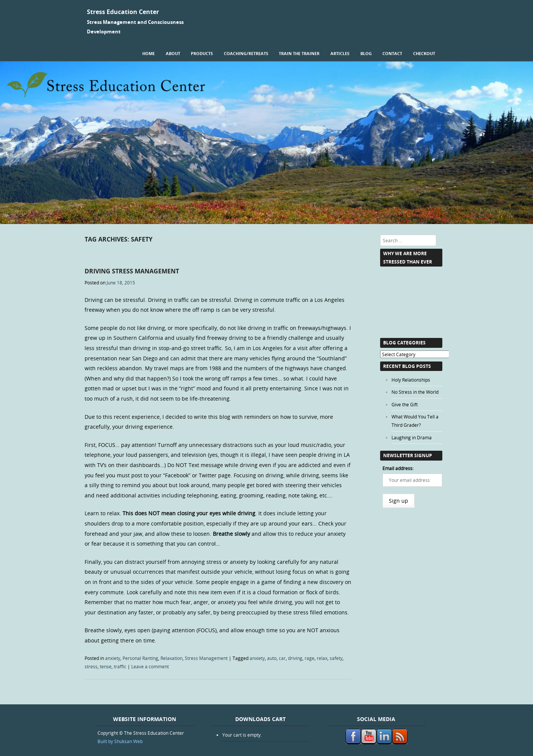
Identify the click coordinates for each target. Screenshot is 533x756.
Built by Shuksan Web (120, 741)
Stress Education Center (123, 12)
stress (91, 666)
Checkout (424, 53)
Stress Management (206, 658)
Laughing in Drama (412, 437)
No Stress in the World (415, 392)
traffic (120, 666)
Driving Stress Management (132, 271)
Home (149, 53)
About (173, 53)
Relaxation (171, 658)
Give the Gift (405, 404)
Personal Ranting (140, 658)
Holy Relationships (411, 380)
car (282, 658)
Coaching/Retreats (246, 53)
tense (106, 666)
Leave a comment (150, 666)
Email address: (398, 468)
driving (295, 658)
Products (202, 53)
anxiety (113, 658)
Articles (340, 53)
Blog (366, 53)
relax (322, 658)
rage (310, 658)
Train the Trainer (299, 53)
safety (336, 658)
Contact (392, 53)
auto (272, 658)
